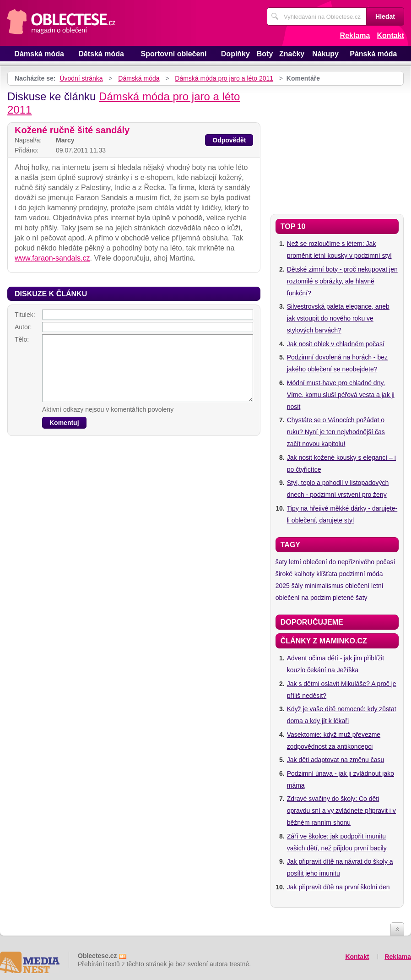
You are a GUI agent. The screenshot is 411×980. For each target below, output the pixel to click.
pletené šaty (350, 598)
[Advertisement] (337, 147)
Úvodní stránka (81, 78)
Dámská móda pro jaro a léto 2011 (224, 78)
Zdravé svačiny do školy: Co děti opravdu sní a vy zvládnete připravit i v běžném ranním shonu (341, 811)
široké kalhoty (295, 574)
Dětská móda (101, 54)
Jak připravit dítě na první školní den (338, 887)
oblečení (357, 586)
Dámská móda (39, 54)
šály (297, 586)
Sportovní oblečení (174, 54)
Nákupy (325, 54)
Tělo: (22, 339)
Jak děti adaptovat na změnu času (335, 760)
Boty (265, 54)
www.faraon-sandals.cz (52, 258)
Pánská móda (373, 54)
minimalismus (324, 586)
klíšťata (327, 574)
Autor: (23, 327)
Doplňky (235, 54)
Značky (292, 54)
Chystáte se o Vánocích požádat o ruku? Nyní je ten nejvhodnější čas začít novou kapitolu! (336, 432)
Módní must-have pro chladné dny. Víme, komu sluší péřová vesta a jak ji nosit (341, 395)
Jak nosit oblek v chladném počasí (336, 344)
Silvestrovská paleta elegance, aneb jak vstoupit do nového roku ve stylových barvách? (338, 318)
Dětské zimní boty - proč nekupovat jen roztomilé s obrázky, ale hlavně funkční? (342, 281)
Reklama (355, 35)
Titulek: (25, 315)
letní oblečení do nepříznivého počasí (342, 562)
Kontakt (390, 35)
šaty (281, 562)
